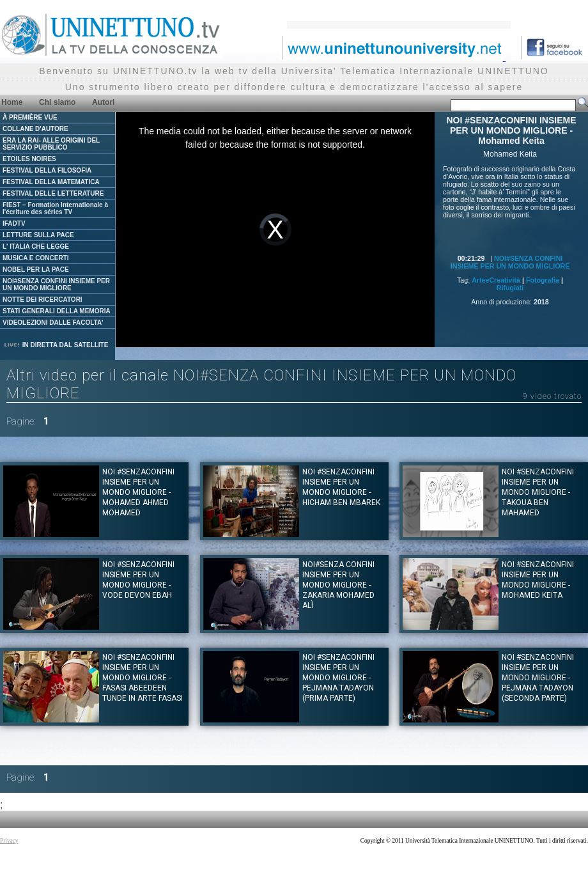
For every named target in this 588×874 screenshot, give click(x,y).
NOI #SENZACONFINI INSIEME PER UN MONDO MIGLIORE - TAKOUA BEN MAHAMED (538, 492)
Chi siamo (57, 102)
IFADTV (14, 223)
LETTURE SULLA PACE (38, 235)
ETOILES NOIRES (29, 159)
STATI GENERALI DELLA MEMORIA (57, 311)
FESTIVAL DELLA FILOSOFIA (47, 170)
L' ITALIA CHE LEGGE (36, 246)
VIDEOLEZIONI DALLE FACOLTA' (53, 323)
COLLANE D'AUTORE (35, 129)
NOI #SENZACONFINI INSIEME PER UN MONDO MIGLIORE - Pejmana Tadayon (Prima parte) (338, 678)
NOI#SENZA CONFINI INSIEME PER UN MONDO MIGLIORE (56, 285)
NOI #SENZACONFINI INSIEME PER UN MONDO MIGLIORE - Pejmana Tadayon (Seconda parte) (538, 678)
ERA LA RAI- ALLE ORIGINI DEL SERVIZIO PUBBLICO (51, 144)
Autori (103, 102)
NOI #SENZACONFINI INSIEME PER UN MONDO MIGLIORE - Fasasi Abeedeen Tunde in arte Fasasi (143, 678)
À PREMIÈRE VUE (30, 117)
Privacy (9, 841)
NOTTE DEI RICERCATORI (43, 300)
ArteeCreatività (496, 280)
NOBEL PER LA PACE (36, 269)
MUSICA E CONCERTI (36, 258)
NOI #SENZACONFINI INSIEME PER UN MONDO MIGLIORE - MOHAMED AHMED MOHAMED (138, 492)
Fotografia (543, 280)
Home (12, 102)
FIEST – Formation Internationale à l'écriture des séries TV (55, 208)
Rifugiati (510, 288)
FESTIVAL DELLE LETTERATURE (53, 193)
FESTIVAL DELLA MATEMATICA (51, 182)
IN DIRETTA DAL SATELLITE (56, 345)
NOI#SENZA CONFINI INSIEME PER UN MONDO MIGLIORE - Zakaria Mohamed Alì (338, 585)
